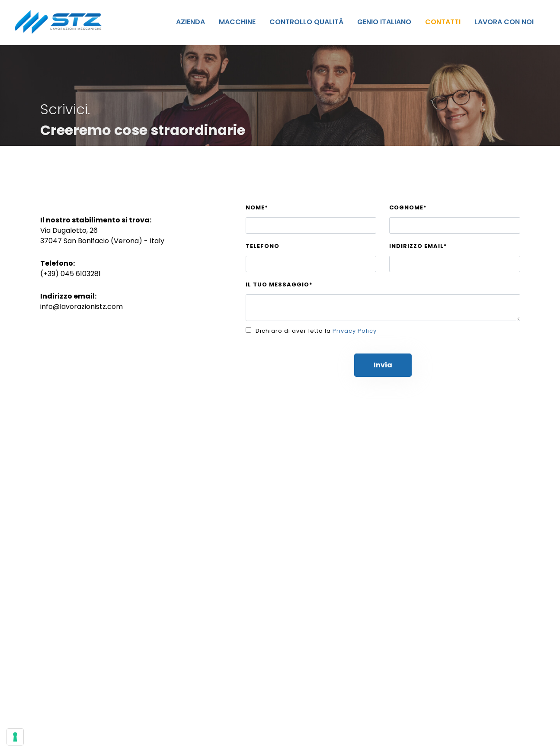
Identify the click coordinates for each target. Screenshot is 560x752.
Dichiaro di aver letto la (316, 331)
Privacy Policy (355, 331)
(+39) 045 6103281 (70, 274)
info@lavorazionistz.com (82, 307)
